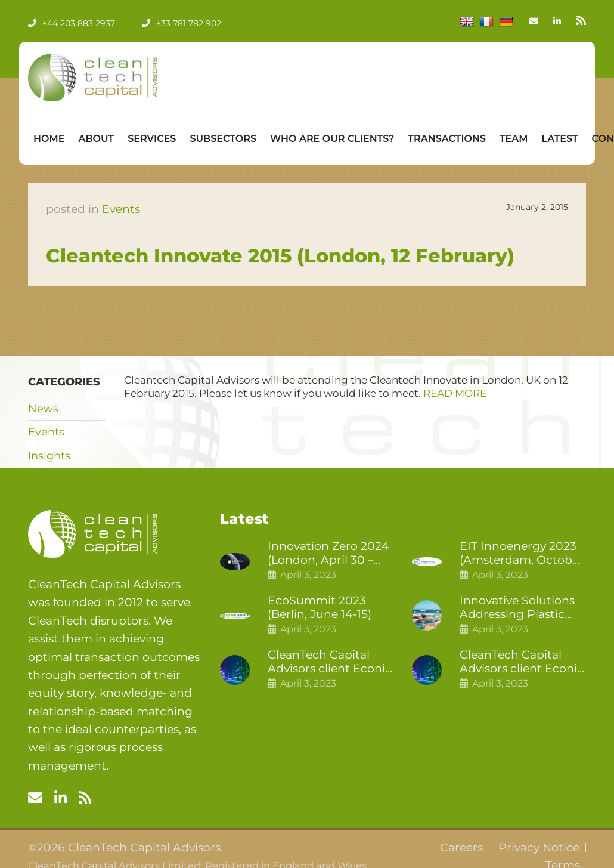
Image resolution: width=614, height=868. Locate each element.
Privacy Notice (539, 848)
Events (121, 209)
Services (152, 139)
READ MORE (455, 393)
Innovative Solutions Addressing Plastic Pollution (517, 608)
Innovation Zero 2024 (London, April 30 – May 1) (328, 554)
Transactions (447, 139)
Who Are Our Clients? (332, 139)
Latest (560, 139)
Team (514, 139)
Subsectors (223, 139)
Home (49, 139)
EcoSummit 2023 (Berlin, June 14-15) (320, 608)
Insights (49, 456)
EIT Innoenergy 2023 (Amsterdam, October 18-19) (522, 554)
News (43, 409)
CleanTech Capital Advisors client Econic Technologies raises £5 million (522, 662)
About (96, 139)
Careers (461, 848)
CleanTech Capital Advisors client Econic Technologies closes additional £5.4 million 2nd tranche (331, 662)
